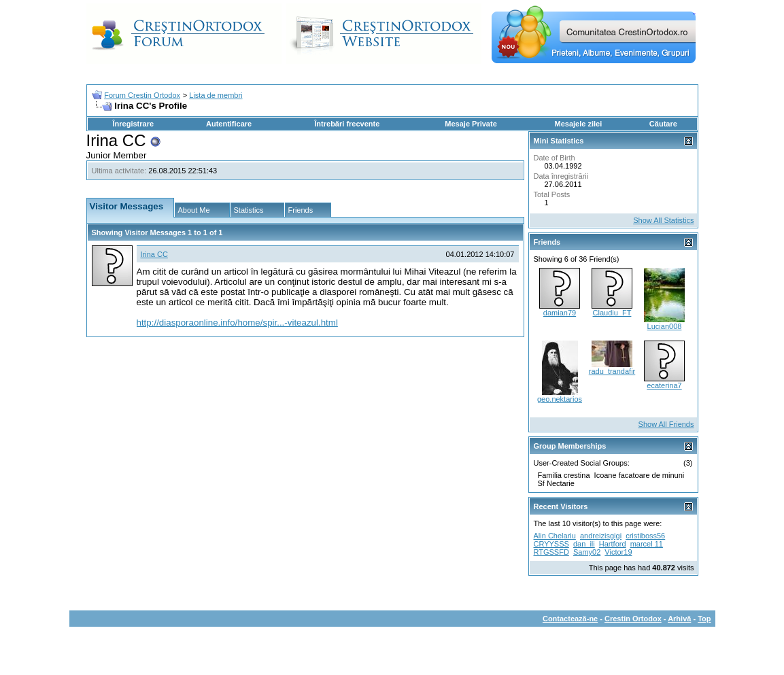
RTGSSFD (551, 552)
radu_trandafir (612, 371)
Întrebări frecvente (347, 124)
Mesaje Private (471, 124)
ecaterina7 (664, 385)
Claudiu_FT (612, 313)
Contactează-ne (570, 619)
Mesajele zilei (579, 124)
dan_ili (584, 544)
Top (704, 619)
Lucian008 (665, 326)
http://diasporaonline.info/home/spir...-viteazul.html (237, 323)
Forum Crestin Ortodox (142, 95)
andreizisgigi (601, 536)
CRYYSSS (551, 544)
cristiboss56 (645, 536)
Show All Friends (666, 424)
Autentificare (229, 124)
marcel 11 (647, 544)
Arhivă (679, 619)
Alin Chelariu (555, 536)
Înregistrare (134, 124)
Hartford (613, 544)
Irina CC (154, 254)
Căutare (663, 124)
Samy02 (587, 552)
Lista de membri (216, 95)
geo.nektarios (560, 399)
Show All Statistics (663, 220)
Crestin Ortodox (633, 619)
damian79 (560, 313)
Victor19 (618, 552)
